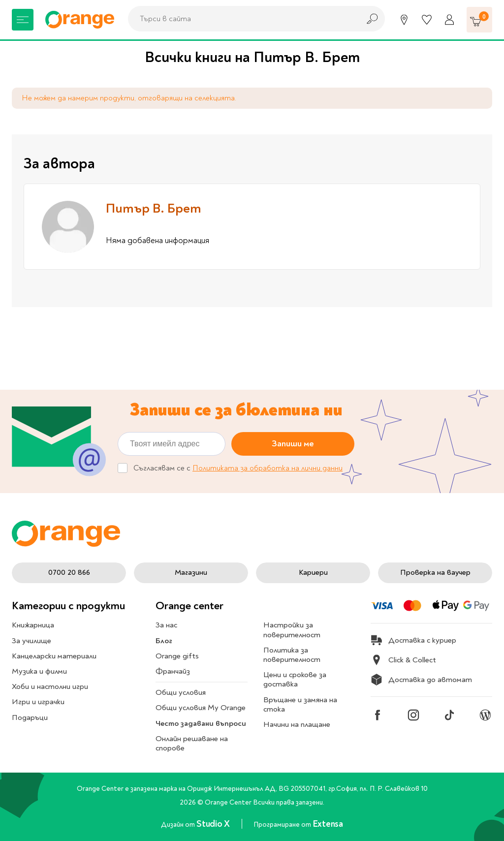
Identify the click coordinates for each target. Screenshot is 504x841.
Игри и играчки (38, 702)
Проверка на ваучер (435, 572)
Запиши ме (293, 444)
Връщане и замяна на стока (300, 704)
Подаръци (30, 717)
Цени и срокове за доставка (295, 679)
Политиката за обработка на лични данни (268, 468)
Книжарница (33, 625)
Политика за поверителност (292, 655)
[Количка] (479, 20)
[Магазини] (404, 20)
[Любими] (427, 20)
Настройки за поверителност (292, 630)
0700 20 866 (69, 572)
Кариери (313, 572)
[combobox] (241, 19)
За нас (166, 625)
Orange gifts (177, 656)
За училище (31, 641)
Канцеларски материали (54, 656)
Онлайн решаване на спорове (192, 743)
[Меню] (23, 20)
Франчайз (173, 671)
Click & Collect (403, 660)
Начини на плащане (297, 724)
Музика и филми (39, 671)
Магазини (191, 572)
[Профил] (449, 20)
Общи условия (181, 692)
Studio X (214, 824)
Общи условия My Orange (201, 708)
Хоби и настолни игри (50, 686)
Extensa (328, 824)
